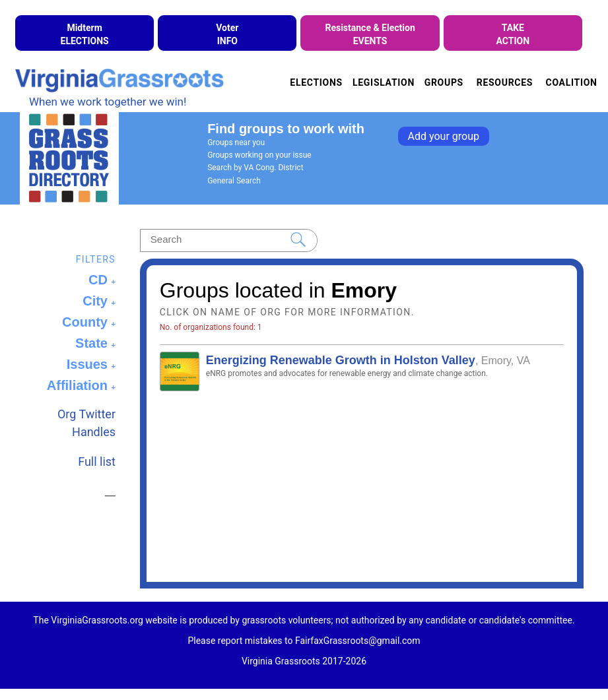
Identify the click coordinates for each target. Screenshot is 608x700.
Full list (97, 461)
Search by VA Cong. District (255, 168)
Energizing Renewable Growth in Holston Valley (341, 360)
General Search (234, 181)
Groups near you (236, 143)
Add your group (444, 136)
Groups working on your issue (259, 155)
